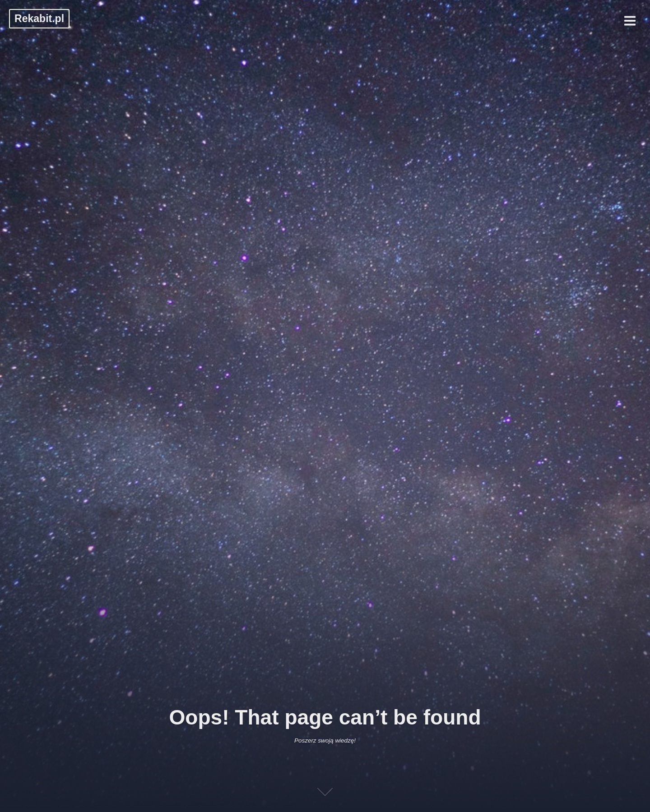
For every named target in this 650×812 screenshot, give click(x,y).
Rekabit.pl (39, 18)
